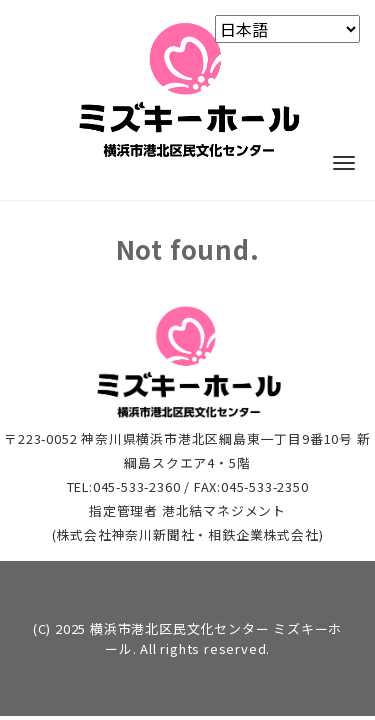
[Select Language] (287, 29)
